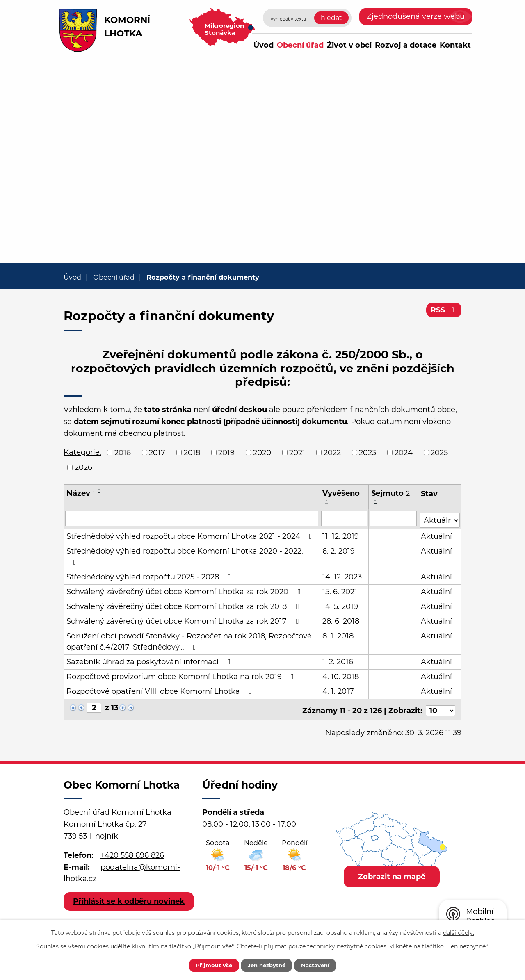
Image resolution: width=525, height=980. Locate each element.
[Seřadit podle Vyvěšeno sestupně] (327, 504)
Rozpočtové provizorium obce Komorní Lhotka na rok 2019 (182, 675)
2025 (439, 452)
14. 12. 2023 (342, 575)
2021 (297, 452)
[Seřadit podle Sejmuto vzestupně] (376, 501)
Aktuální (437, 535)
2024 (404, 452)
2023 (367, 452)
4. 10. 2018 (341, 675)
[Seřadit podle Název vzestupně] (100, 490)
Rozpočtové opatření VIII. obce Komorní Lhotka (161, 690)
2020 (262, 452)
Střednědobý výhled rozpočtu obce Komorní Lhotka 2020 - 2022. (185, 555)
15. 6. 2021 (340, 590)
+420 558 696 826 (132, 851)
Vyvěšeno (341, 493)
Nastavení (321, 965)
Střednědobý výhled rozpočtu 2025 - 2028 (150, 575)
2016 (123, 452)
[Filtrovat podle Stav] (440, 518)
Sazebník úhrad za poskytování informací (150, 660)
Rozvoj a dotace (406, 45)
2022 (332, 452)
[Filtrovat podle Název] (192, 518)
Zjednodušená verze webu (416, 16)
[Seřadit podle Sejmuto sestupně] (376, 504)
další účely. (459, 932)
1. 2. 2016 (338, 660)
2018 (192, 452)
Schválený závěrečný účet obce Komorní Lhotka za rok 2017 (184, 620)
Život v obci (349, 45)
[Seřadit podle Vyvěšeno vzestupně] (327, 501)
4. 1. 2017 (339, 690)
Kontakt (455, 45)
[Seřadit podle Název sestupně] (100, 493)
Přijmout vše (208, 965)
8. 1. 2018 (338, 634)
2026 (83, 467)
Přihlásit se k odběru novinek (129, 903)
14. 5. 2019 (341, 605)
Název (81, 493)
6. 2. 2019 (339, 549)
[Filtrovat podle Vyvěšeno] (345, 518)
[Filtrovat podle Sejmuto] (394, 518)
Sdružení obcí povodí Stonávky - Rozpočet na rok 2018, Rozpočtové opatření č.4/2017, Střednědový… (189, 640)
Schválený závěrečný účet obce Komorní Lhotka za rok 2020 (185, 590)
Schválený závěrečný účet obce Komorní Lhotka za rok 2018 (184, 605)
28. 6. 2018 (341, 620)
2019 (226, 452)
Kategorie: (82, 452)
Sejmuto (390, 493)
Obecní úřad (300, 45)
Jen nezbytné (266, 965)
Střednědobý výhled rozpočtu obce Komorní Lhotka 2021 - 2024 (191, 535)
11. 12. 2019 (341, 535)
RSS (444, 312)
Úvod (264, 45)
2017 (157, 452)
